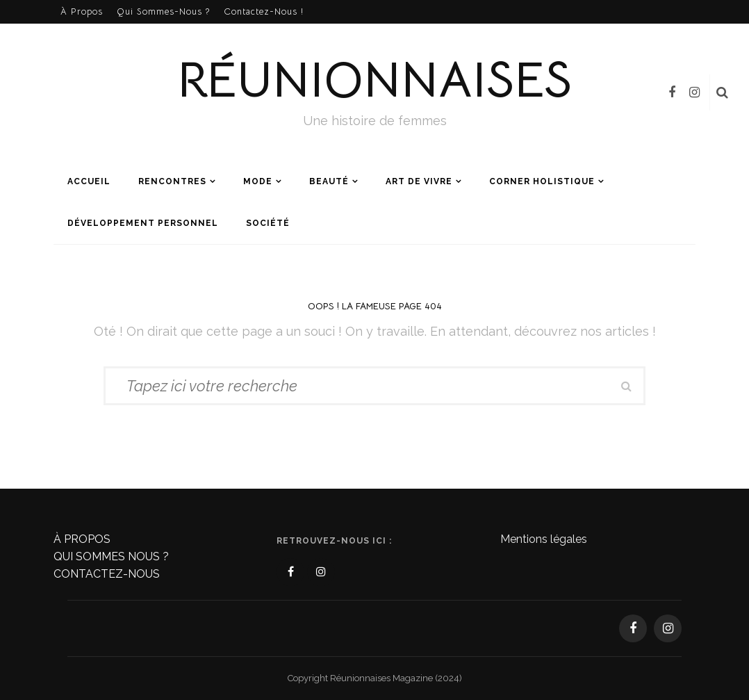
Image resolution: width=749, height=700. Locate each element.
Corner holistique (542, 181)
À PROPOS (82, 539)
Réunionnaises (374, 80)
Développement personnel (143, 223)
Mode (258, 181)
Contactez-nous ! (264, 11)
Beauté (329, 181)
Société (268, 223)
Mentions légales (544, 539)
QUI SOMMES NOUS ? (111, 556)
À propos (82, 11)
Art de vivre (419, 181)
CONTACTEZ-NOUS (107, 574)
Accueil (89, 181)
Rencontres (172, 181)
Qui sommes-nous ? (163, 11)
